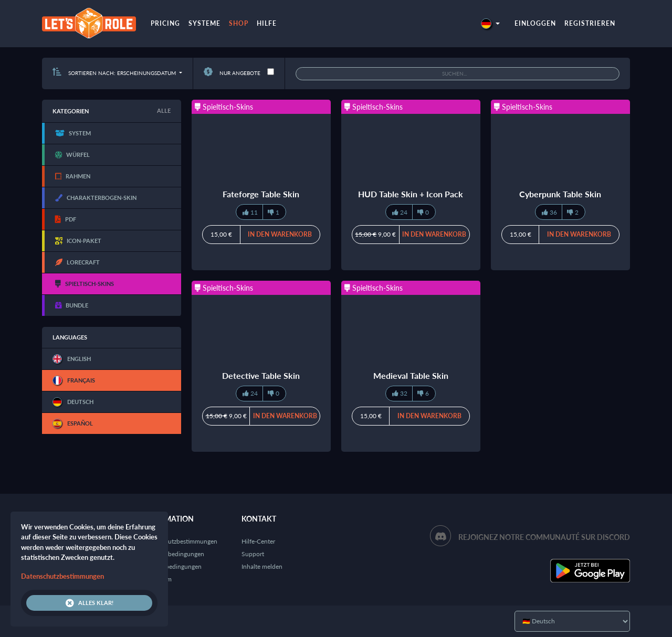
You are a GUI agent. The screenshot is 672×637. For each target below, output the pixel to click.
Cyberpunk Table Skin (560, 194)
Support (253, 554)
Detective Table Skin (261, 375)
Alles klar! (90, 603)
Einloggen (535, 23)
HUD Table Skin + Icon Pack (411, 194)
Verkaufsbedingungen (172, 566)
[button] (490, 23)
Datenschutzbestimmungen (180, 541)
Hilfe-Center (258, 541)
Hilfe (267, 23)
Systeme (204, 23)
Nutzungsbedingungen (173, 554)
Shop (239, 23)
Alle (164, 110)
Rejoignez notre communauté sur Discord (544, 537)
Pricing (165, 23)
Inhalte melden (262, 566)
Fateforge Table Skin (261, 194)
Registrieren (590, 23)
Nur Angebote (232, 73)
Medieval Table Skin (411, 375)
